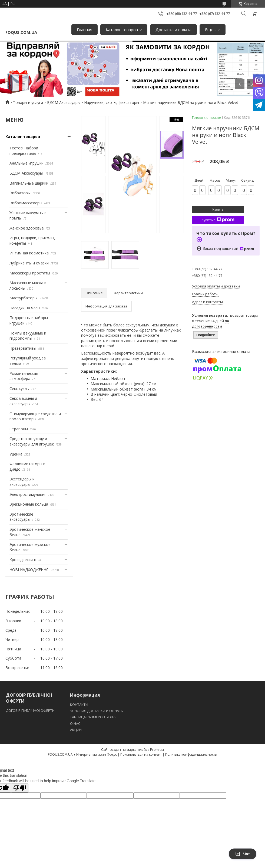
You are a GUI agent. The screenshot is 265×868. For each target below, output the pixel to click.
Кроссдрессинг (23, 560)
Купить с (218, 220)
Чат (243, 854)
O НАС (75, 723)
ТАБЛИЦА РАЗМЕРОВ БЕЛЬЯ (93, 717)
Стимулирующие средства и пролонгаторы (35, 416)
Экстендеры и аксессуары (22, 482)
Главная (85, 30)
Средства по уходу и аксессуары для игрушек (32, 441)
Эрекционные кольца (29, 504)
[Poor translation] (20, 788)
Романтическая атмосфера (24, 376)
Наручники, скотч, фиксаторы (112, 102)
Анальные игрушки (27, 163)
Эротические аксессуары (21, 517)
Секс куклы (19, 389)
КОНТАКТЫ (79, 705)
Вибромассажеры (26, 203)
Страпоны (19, 429)
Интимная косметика (29, 253)
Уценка (16, 454)
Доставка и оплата (173, 30)
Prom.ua (157, 749)
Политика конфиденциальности (191, 754)
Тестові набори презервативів (24, 151)
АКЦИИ (76, 730)
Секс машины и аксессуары (23, 401)
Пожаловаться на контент (141, 754)
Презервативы (23, 348)
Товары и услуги (28, 102)
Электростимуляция (28, 494)
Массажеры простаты (30, 273)
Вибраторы (20, 193)
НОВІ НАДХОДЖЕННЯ (29, 570)
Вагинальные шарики (29, 183)
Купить (218, 209)
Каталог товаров (122, 30)
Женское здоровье (27, 228)
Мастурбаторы (24, 298)
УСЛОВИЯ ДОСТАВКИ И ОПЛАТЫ (97, 711)
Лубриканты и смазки (29, 263)
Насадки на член (25, 308)
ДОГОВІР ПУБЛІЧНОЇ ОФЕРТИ (31, 710)
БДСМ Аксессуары (64, 102)
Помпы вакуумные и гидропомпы (28, 336)
